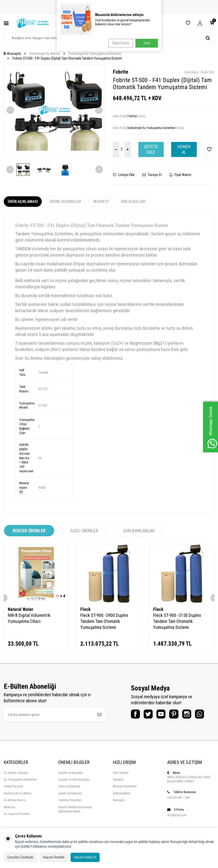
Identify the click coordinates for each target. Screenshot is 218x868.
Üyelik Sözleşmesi (70, 806)
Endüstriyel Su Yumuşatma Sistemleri (95, 54)
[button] (10, 110)
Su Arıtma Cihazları (16, 785)
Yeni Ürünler (121, 785)
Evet (147, 43)
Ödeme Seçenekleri (65, 202)
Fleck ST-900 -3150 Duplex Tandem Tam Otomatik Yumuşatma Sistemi (177, 621)
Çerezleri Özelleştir (20, 857)
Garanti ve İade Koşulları (74, 792)
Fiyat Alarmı (180, 175)
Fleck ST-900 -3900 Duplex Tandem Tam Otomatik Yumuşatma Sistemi (104, 621)
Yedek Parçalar (13, 799)
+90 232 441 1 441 (179, 810)
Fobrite (121, 72)
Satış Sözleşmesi (69, 799)
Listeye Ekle (124, 175)
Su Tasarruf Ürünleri (17, 826)
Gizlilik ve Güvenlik (71, 785)
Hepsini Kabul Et (85, 857)
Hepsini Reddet (54, 857)
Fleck (85, 609)
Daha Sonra (119, 43)
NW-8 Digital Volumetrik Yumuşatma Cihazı (29, 618)
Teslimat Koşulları (70, 812)
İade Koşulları (133, 202)
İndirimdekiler (122, 806)
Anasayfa (12, 54)
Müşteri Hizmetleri (125, 799)
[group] (55, 110)
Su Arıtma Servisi (15, 812)
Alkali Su (9, 819)
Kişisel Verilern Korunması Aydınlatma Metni (75, 821)
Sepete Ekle (151, 149)
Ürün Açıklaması (23, 202)
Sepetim (118, 792)
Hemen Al (184, 149)
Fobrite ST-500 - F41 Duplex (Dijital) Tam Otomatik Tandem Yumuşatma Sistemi (67, 58)
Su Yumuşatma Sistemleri (20, 792)
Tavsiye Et (152, 175)
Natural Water (21, 609)
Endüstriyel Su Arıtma (45, 54)
